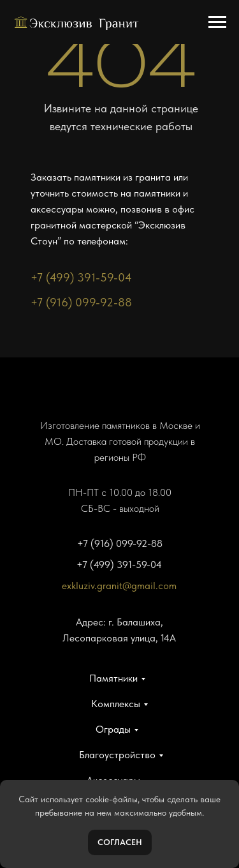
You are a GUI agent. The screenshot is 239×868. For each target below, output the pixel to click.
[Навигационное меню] (217, 22)
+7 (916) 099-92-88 (81, 302)
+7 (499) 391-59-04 (81, 277)
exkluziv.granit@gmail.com (119, 586)
